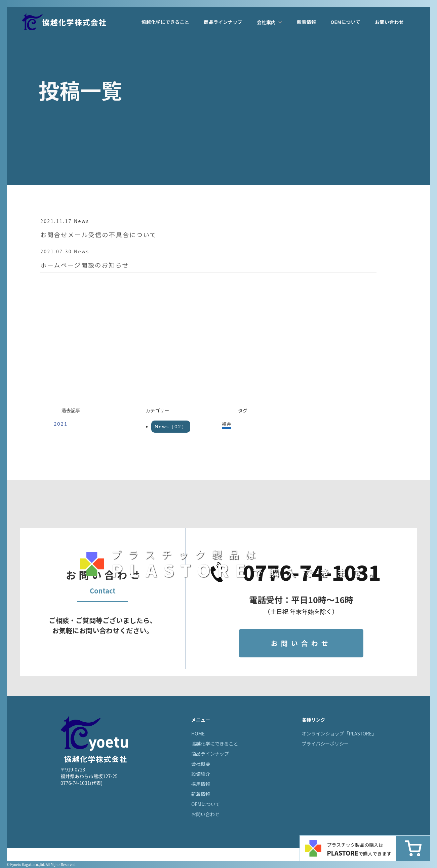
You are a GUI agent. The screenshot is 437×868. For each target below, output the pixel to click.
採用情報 (201, 784)
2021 (61, 424)
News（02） (171, 426)
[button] (270, 22)
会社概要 (201, 764)
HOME (198, 733)
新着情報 (306, 22)
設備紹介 (201, 774)
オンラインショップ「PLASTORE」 (339, 733)
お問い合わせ (389, 22)
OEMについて (345, 22)
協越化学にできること (165, 22)
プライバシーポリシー (325, 744)
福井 (227, 424)
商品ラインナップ (223, 22)
